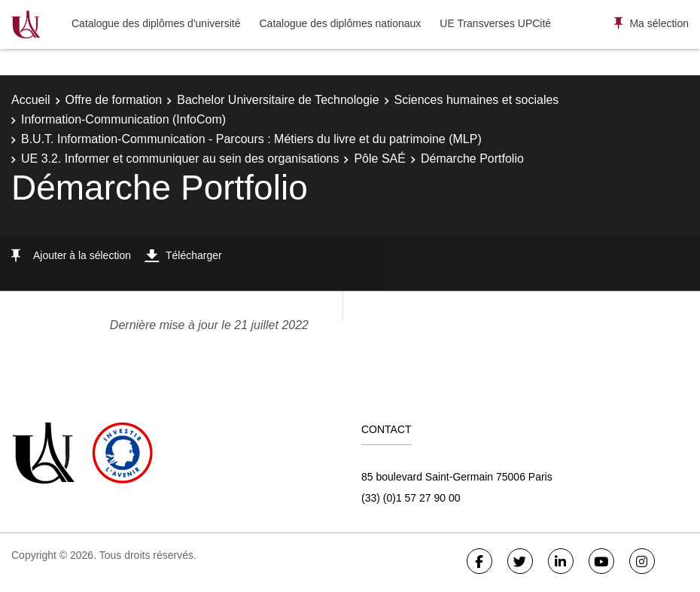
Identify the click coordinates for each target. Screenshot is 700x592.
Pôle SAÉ (379, 159)
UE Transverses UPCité (495, 23)
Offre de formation (114, 100)
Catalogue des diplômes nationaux (340, 23)
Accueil (31, 100)
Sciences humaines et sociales (477, 100)
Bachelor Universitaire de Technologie (278, 100)
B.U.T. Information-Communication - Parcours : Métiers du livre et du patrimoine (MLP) (251, 139)
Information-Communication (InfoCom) (123, 119)
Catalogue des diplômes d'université (156, 23)
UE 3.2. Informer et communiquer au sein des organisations (180, 159)
